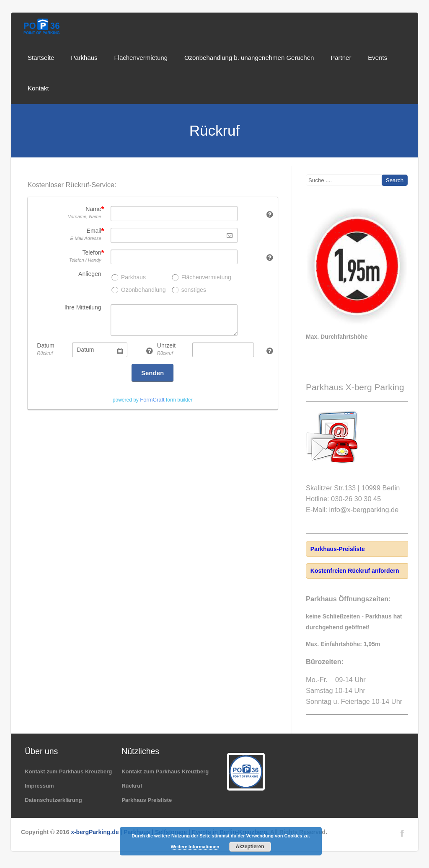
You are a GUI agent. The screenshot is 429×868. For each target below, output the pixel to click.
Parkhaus (84, 58)
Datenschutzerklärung (53, 800)
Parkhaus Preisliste (147, 800)
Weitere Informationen (195, 847)
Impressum (39, 786)
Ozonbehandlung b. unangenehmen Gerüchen (249, 58)
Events (377, 58)
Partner (341, 58)
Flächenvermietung (141, 58)
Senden (152, 373)
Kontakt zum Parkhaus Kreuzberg (68, 771)
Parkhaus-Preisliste (338, 549)
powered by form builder (153, 400)
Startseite (41, 58)
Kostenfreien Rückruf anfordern (355, 571)
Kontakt (38, 88)
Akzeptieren (250, 847)
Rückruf (132, 786)
